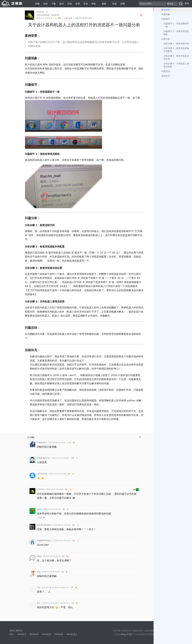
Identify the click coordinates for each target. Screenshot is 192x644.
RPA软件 (34, 634)
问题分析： (167, 39)
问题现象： (167, 14)
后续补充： (167, 76)
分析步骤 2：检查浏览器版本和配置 (176, 50)
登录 (187, 3)
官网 (123, 4)
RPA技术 (22, 634)
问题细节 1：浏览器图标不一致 (176, 25)
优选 (113, 4)
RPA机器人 (72, 634)
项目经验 (49, 18)
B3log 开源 (126, 634)
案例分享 (40, 18)
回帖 (58, 18)
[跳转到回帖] (136, 490)
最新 (103, 4)
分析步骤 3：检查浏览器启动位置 (176, 57)
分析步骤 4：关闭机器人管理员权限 (176, 65)
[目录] (141, 15)
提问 (62, 4)
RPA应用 (59, 634)
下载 (54, 4)
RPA (12, 634)
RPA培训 (46, 634)
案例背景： (167, 10)
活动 (70, 4)
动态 (46, 4)
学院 (94, 4)
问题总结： (167, 71)
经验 (38, 4)
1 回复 (41, 518)
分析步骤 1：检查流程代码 (176, 44)
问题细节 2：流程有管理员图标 (176, 33)
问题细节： (167, 19)
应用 (78, 4)
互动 (86, 4)
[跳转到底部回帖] (140, 437)
